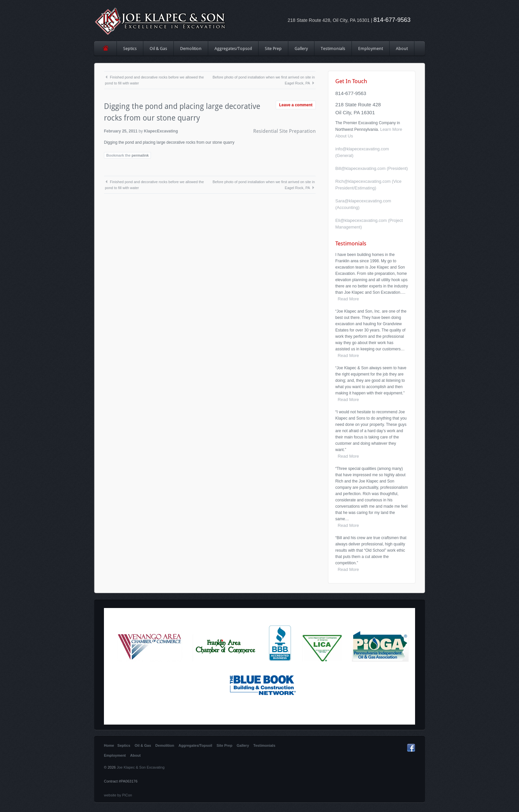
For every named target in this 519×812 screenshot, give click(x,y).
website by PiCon (118, 795)
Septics (130, 49)
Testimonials (333, 49)
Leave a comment (296, 105)
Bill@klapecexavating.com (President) (372, 168)
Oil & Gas (158, 49)
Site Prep (273, 51)
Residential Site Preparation (284, 131)
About (402, 49)
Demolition (191, 49)
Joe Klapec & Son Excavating (141, 767)
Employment (371, 49)
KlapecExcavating (161, 131)
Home (105, 49)
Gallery (301, 49)
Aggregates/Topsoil (233, 49)
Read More (347, 299)
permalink (140, 155)
